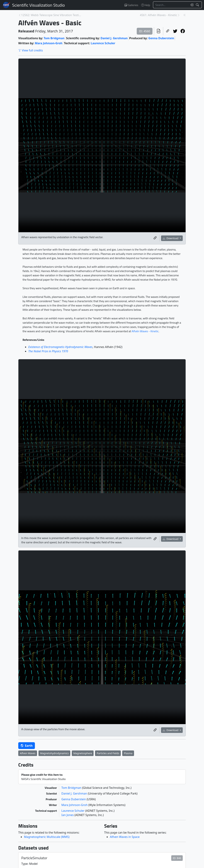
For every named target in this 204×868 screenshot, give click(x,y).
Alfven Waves (28, 753)
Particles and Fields (108, 753)
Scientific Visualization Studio (38, 5)
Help (146, 5)
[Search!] (198, 5)
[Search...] (171, 5)
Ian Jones (68, 815)
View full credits (31, 50)
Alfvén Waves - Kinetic (145, 331)
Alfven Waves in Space (125, 837)
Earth (27, 746)
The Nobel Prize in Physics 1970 (48, 351)
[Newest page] (184, 15)
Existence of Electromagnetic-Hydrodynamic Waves (60, 347)
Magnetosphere (83, 753)
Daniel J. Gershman (114, 38)
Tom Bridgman (54, 38)
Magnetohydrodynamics (54, 753)
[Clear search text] (191, 5)
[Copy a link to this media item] (155, 238)
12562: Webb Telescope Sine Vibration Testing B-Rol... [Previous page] (52, 15)
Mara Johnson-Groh (49, 43)
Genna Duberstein (161, 38)
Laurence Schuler (103, 43)
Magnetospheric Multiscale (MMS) (47, 837)
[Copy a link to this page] (168, 31)
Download (171, 238)
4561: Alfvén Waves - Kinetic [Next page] (159, 15)
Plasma (128, 753)
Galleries (131, 5)
